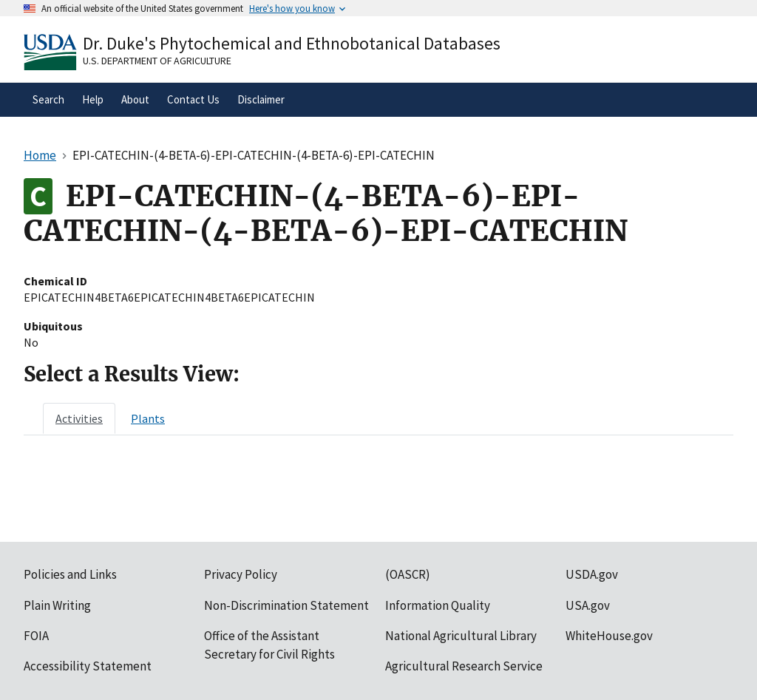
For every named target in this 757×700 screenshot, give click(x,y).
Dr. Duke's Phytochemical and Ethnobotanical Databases (292, 43)
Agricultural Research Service (464, 666)
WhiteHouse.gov (609, 636)
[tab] (79, 418)
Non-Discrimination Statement (286, 605)
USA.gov (588, 605)
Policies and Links (70, 574)
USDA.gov (592, 574)
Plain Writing (57, 605)
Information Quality (438, 605)
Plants (148, 418)
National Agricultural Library (461, 636)
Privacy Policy (241, 574)
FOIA (36, 636)
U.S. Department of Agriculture (157, 61)
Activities (79, 418)
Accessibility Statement (88, 666)
